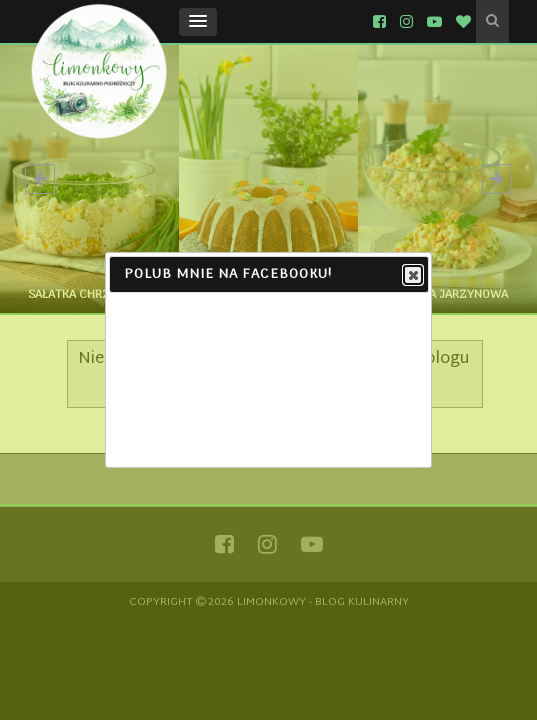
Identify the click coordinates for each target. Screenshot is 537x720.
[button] (198, 22)
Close (412, 276)
